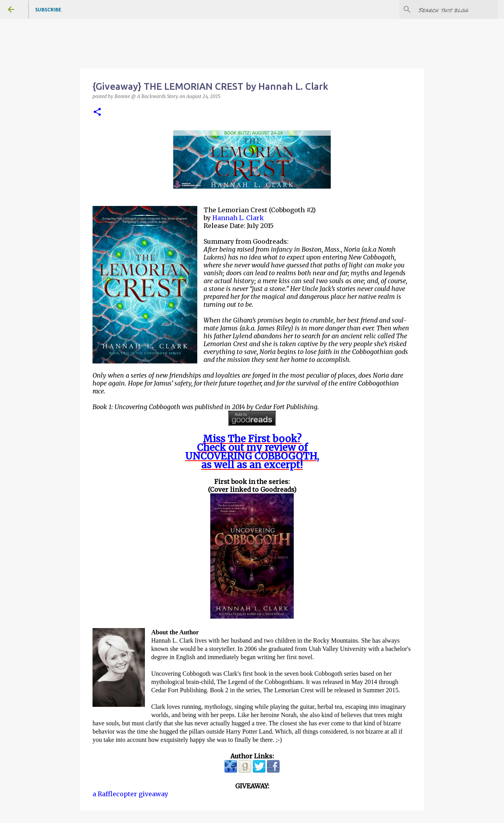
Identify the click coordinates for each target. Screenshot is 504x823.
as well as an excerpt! (252, 465)
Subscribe (48, 10)
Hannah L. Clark (238, 218)
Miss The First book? (252, 439)
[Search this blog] (456, 9)
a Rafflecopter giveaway (130, 794)
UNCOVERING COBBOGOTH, (252, 456)
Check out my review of (252, 448)
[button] (97, 112)
